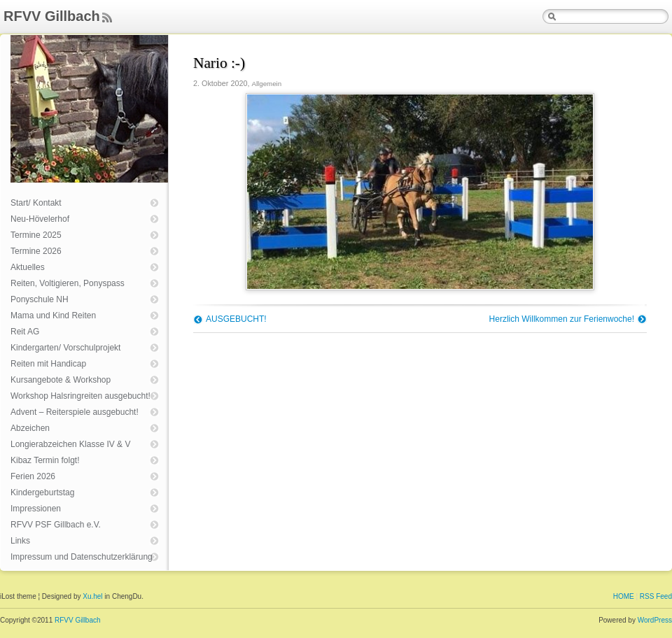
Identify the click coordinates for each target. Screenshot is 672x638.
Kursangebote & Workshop (61, 380)
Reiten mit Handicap (48, 364)
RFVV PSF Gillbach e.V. (56, 525)
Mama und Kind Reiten (53, 316)
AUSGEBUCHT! (236, 319)
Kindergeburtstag (42, 492)
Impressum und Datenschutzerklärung (82, 557)
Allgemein (266, 84)
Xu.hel (92, 596)
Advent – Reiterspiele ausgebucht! (75, 412)
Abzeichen (30, 428)
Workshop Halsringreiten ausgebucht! (80, 396)
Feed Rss (107, 18)
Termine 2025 (36, 235)
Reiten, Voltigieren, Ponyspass (68, 283)
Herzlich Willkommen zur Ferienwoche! (562, 319)
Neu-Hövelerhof (40, 219)
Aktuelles (28, 267)
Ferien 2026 (33, 476)
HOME (624, 596)
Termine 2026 (36, 251)
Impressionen (36, 509)
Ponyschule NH (40, 299)
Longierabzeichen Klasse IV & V (70, 444)
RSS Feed (656, 596)
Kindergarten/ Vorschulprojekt (65, 348)
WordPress (655, 620)
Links (20, 541)
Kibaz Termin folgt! (45, 460)
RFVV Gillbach (52, 16)
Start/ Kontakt (36, 203)
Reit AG (25, 332)
